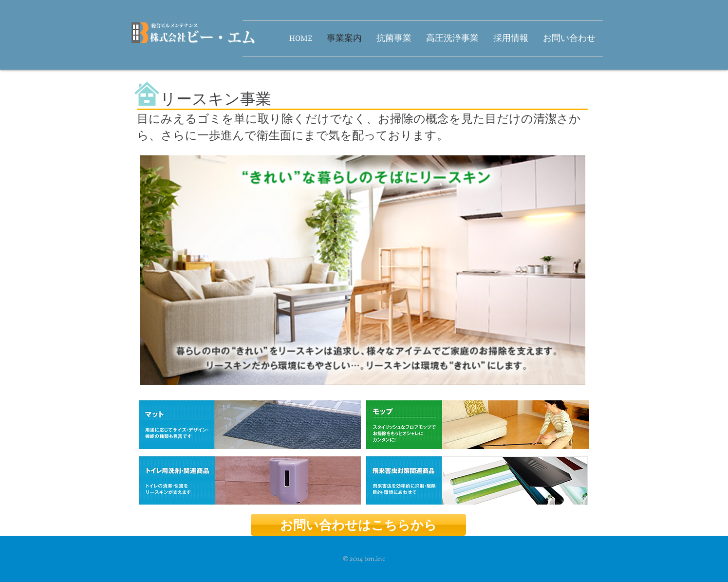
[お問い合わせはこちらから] (358, 525)
